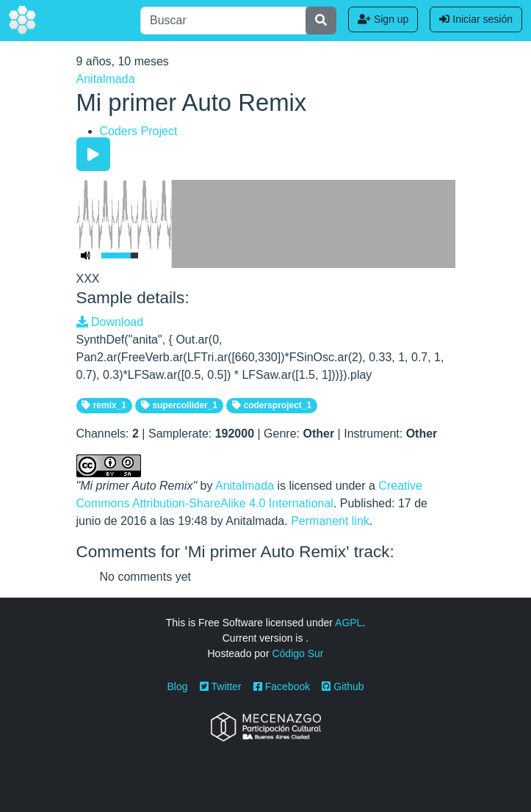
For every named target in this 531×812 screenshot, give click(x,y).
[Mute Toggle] (86, 255)
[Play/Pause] (93, 154)
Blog (178, 686)
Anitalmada (106, 79)
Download (110, 322)
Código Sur (297, 653)
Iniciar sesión (476, 19)
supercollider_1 (179, 405)
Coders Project (139, 131)
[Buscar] (223, 21)
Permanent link (330, 521)
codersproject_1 (272, 405)
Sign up (383, 19)
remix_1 (104, 405)
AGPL (348, 623)
